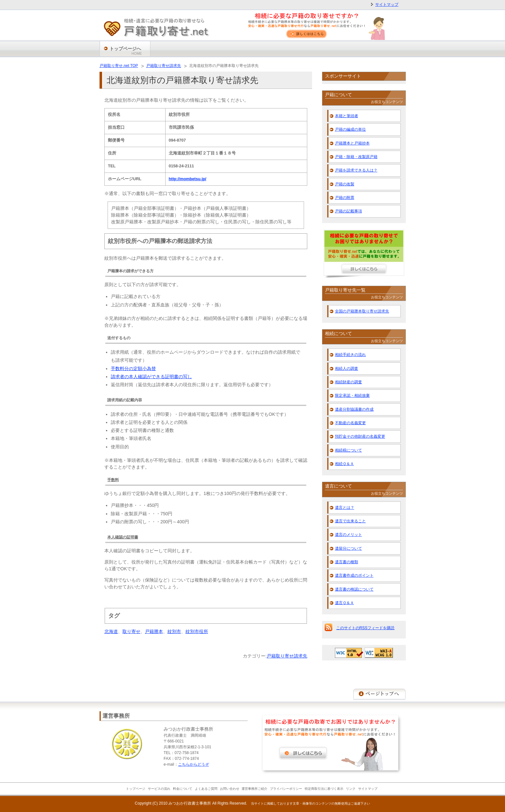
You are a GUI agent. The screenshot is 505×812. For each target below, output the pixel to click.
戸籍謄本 (154, 631)
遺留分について (348, 548)
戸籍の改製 (345, 184)
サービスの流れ (159, 789)
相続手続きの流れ (350, 355)
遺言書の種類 (347, 562)
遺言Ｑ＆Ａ (344, 603)
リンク (351, 789)
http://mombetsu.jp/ (188, 179)
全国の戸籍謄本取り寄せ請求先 (362, 311)
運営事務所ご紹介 (254, 789)
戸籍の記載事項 (348, 211)
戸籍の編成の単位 (350, 129)
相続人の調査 (347, 369)
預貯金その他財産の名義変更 (360, 436)
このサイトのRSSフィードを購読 (365, 628)
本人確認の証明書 (123, 537)
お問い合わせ (230, 789)
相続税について (348, 450)
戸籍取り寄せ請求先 (287, 656)
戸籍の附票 (345, 198)
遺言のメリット (348, 535)
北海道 (111, 631)
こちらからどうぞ (194, 764)
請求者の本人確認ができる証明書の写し (151, 377)
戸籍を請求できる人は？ (356, 170)
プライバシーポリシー (286, 789)
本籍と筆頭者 (347, 116)
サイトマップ (387, 5)
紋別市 (174, 631)
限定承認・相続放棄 (352, 396)
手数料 (113, 480)
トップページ (136, 789)
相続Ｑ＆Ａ (344, 464)
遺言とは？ (345, 508)
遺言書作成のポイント (354, 575)
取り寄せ (131, 631)
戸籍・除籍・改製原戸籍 (356, 157)
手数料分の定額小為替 (133, 369)
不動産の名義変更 (350, 423)
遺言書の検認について (354, 589)
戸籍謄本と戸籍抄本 (352, 143)
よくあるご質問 (206, 789)
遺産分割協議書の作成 (354, 409)
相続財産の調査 (348, 382)
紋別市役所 (197, 631)
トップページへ (126, 51)
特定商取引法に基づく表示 (324, 789)
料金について (183, 789)
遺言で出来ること (350, 521)
